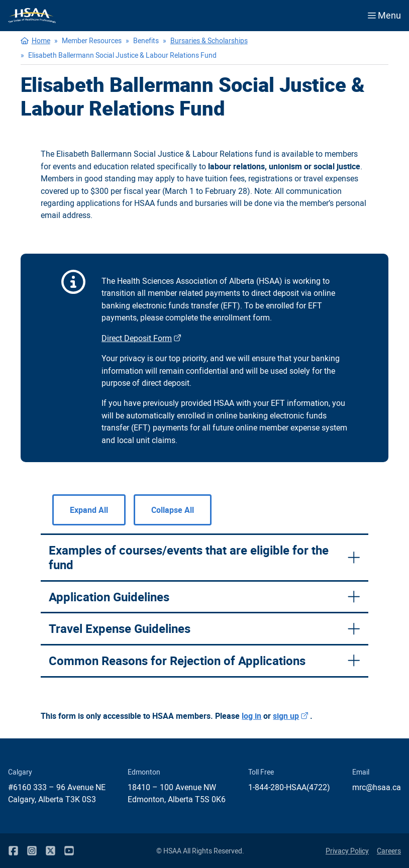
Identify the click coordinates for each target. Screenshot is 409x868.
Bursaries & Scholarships (209, 40)
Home (41, 40)
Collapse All (173, 510)
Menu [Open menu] (384, 15)
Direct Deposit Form (142, 338)
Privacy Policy (347, 851)
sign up (291, 716)
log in (251, 716)
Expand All (89, 510)
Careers (389, 851)
